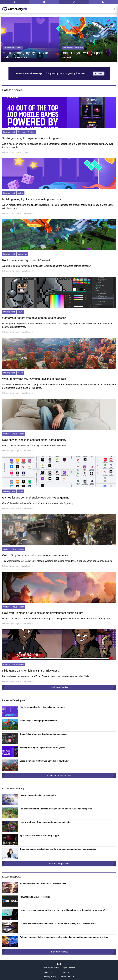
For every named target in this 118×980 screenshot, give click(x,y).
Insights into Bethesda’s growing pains (38, 795)
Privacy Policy (50, 976)
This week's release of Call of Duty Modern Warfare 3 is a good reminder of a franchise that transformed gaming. (58, 561)
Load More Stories (59, 687)
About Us (48, 973)
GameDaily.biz (48, 968)
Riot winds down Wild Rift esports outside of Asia (43, 883)
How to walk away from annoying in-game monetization (46, 822)
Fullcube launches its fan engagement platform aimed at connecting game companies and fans (64, 937)
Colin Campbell (27, 213)
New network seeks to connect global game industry (34, 440)
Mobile (19, 48)
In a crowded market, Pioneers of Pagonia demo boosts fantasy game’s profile (56, 809)
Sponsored (26, 152)
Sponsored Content (26, 132)
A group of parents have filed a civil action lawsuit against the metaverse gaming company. (47, 266)
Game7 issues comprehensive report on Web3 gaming (36, 498)
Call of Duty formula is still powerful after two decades (35, 555)
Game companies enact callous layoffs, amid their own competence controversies (58, 849)
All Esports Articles (59, 952)
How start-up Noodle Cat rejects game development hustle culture (43, 613)
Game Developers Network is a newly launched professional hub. (34, 446)
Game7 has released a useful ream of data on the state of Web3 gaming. (38, 503)
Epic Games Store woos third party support (40, 836)
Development (9, 48)
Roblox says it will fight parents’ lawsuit (26, 260)
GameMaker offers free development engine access (34, 318)
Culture (6, 434)
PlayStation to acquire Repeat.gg (35, 897)
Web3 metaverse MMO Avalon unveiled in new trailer (35, 379)
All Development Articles (59, 775)
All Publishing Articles (59, 864)
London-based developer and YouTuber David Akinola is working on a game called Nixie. (46, 676)
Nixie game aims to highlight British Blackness (31, 671)
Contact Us (64, 973)
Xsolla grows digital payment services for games (32, 138)
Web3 (20, 373)
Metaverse (79, 48)
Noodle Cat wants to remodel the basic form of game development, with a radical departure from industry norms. (57, 619)
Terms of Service (67, 976)
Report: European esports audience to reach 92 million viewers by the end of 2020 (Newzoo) (62, 910)
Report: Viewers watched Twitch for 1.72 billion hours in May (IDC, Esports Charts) (58, 924)
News (20, 312)
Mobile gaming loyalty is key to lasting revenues (32, 199)
